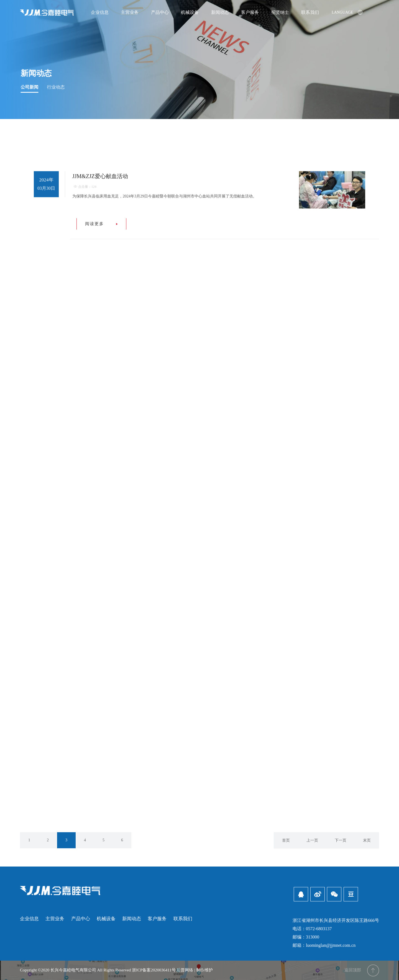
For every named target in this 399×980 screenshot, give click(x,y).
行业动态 (57, 87)
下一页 (341, 840)
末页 (367, 840)
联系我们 (183, 919)
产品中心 (81, 919)
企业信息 (29, 919)
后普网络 (185, 970)
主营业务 (55, 919)
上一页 (312, 840)
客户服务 (157, 919)
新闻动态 (38, 73)
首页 (286, 840)
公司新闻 (31, 87)
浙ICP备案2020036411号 (154, 970)
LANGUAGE (347, 6)
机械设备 (106, 919)
